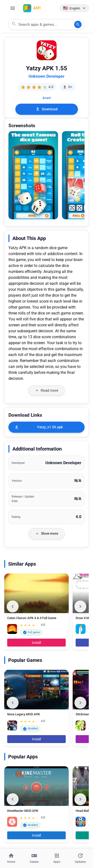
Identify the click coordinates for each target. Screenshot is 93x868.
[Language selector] (74, 8)
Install (37, 643)
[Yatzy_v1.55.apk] (46, 427)
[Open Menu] (13, 8)
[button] (33, 175)
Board (47, 98)
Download (46, 109)
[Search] (78, 24)
